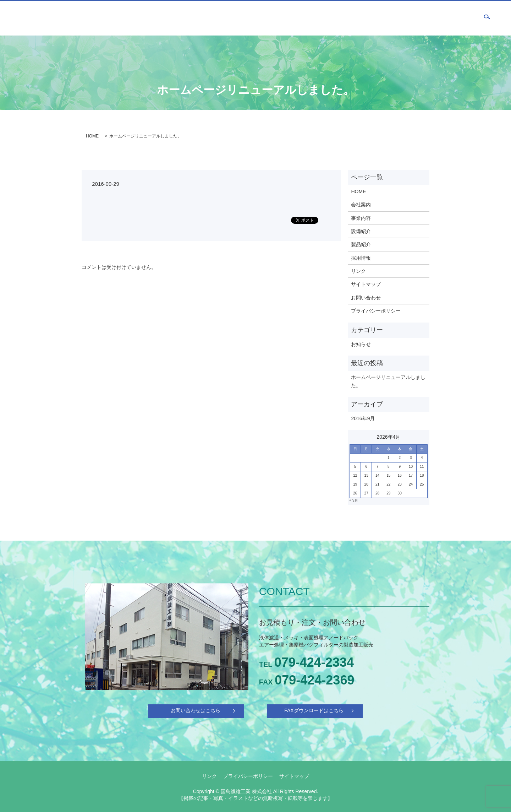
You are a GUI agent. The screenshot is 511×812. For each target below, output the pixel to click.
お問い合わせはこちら (196, 711)
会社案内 (320, 18)
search (487, 18)
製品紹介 (401, 18)
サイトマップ (366, 284)
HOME (296, 18)
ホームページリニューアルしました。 (388, 381)
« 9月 (354, 500)
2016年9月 (363, 418)
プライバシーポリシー (376, 311)
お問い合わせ (460, 18)
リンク (358, 271)
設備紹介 (374, 18)
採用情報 (428, 18)
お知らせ (361, 344)
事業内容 (347, 18)
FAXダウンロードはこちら (314, 711)
